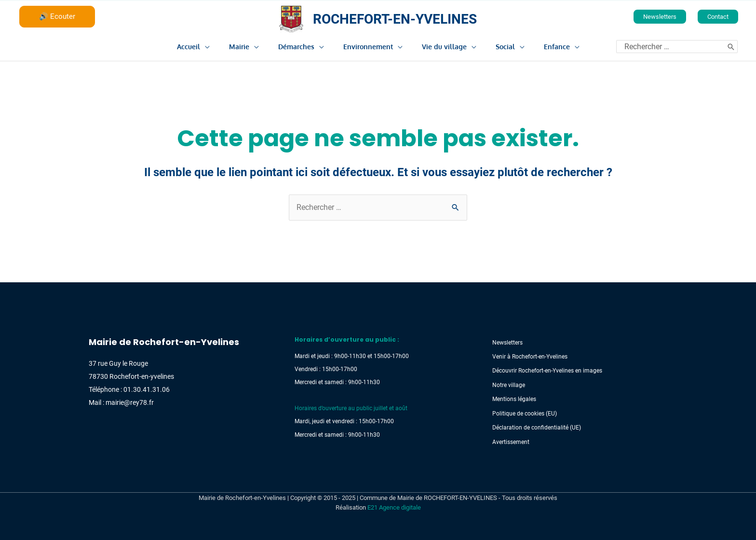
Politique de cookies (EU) (523, 413)
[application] (222, 46)
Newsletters (506, 343)
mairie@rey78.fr (130, 402)
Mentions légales (512, 399)
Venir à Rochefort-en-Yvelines (528, 357)
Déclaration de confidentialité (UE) (535, 427)
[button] (660, 16)
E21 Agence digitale (394, 506)
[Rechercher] (731, 46)
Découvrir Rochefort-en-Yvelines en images (545, 371)
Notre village (507, 385)
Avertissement (509, 441)
